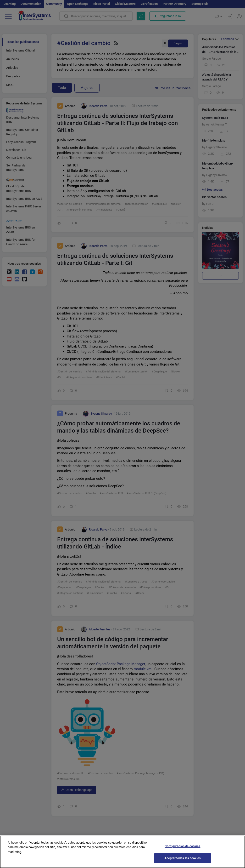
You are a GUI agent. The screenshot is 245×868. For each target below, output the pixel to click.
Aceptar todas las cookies (183, 862)
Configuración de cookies (182, 849)
